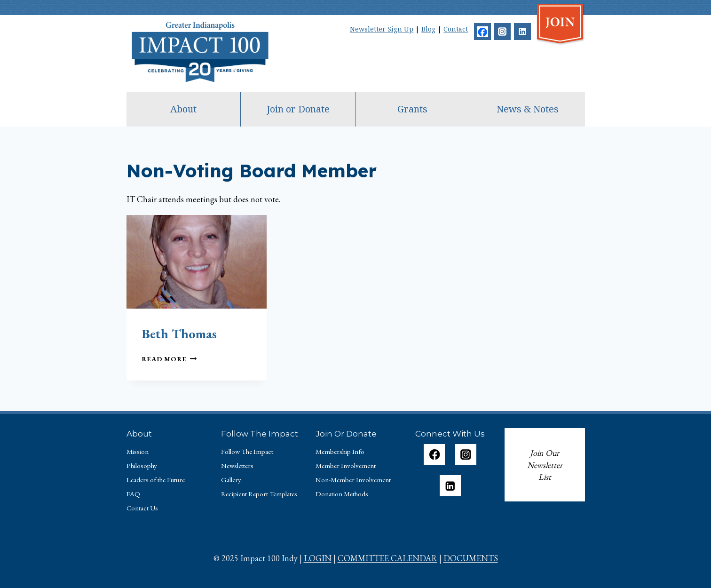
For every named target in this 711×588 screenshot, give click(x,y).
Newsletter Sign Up (382, 29)
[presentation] (197, 262)
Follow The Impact (247, 451)
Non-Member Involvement (353, 480)
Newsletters (237, 465)
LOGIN (318, 558)
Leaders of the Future (156, 480)
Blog (428, 29)
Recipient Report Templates (259, 494)
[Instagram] (502, 32)
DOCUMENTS (471, 558)
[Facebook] (482, 32)
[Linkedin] (522, 32)
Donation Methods (342, 494)
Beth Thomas (179, 334)
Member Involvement (346, 465)
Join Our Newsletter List (545, 465)
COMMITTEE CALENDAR (387, 558)
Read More (169, 359)
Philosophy (142, 465)
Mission (138, 451)
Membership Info (340, 451)
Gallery (231, 480)
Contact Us (142, 508)
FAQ (133, 494)
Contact (456, 29)
